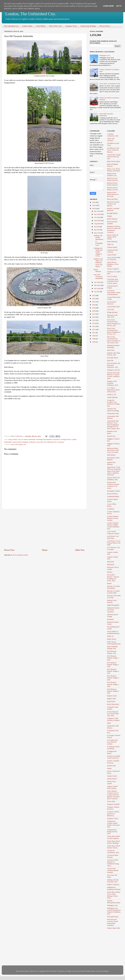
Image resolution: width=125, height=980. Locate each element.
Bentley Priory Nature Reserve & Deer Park (113, 194)
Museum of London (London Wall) (113, 592)
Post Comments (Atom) (20, 555)
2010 (94, 336)
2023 (94, 295)
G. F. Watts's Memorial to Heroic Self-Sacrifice (113, 390)
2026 (94, 202)
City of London (23, 439)
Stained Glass (111, 766)
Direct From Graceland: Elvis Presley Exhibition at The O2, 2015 (114, 323)
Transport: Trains (113, 818)
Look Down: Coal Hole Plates (113, 537)
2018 (94, 311)
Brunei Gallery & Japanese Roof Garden (113, 237)
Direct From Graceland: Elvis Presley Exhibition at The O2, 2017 (114, 331)
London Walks (27, 26)
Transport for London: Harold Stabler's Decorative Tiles (114, 824)
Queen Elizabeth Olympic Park (112, 648)
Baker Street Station (114, 161)
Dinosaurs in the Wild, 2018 (112, 316)
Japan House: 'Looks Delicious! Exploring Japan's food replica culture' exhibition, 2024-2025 (114, 471)
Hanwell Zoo (111, 436)
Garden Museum (112, 397)
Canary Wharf (13, 439)
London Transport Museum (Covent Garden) (113, 518)
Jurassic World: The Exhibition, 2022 (113, 479)
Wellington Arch (105, 55)
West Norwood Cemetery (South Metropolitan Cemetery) (113, 922)
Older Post (80, 550)
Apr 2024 (97, 282)
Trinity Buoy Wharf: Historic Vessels (114, 847)
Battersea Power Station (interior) (112, 184)
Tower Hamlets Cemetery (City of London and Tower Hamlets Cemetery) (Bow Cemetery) (113, 795)
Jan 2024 (97, 292)
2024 (94, 209)
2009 (94, 339)
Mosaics (110, 572)
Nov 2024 (97, 214)
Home (45, 550)
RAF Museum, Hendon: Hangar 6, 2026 (113, 691)
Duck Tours (111, 350)
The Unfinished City (11, 26)
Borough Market (112, 213)
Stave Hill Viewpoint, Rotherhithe (106, 115)
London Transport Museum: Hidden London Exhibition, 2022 (113, 526)
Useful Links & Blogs (88, 26)
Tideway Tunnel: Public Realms (112, 787)
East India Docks (113, 358)
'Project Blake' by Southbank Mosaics (113, 632)
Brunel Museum (97, 270)
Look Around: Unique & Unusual (113, 532)
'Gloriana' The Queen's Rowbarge (113, 410)
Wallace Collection (113, 885)
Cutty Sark (111, 309)
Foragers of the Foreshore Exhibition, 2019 (112, 383)
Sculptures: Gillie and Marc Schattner (113, 719)
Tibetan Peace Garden (112, 782)
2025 (94, 205)
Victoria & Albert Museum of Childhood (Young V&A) (113, 863)
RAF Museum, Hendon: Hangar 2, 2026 (113, 665)
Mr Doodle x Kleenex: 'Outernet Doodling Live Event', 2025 (113, 578)
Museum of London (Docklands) (113, 587)
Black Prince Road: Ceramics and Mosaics (113, 204)
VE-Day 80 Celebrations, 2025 (113, 851)
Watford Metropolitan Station (114, 902)
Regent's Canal (112, 696)
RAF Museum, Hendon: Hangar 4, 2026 (113, 678)
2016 (94, 317)
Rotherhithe (8, 442)
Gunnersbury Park (113, 413)
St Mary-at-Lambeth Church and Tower (114, 757)
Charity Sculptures (113, 269)
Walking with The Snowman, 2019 (113, 881)
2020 (94, 305)
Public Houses (112, 639)
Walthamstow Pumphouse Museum (114, 888)
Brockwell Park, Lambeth (112, 223)
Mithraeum (111, 564)
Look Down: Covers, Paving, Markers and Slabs (114, 543)
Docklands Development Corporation (48, 439)
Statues (109, 768)
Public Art (110, 636)
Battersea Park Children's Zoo (112, 175)
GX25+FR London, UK (18, 444)
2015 (94, 320)
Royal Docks (111, 701)
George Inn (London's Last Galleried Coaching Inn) (113, 403)
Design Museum (112, 312)
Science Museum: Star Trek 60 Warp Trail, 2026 (113, 714)
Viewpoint (61, 442)
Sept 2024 (98, 221)
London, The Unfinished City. (31, 14)
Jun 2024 (97, 230)
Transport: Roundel (113, 804)
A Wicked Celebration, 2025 (113, 135)
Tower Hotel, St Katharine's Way (110, 84)
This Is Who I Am (55, 26)
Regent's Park (111, 699)
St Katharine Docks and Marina (113, 748)
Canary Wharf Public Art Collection (114, 258)
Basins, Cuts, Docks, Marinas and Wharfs (114, 170)
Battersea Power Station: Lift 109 (112, 189)
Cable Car (110, 244)
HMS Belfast (111, 455)
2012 (94, 329)
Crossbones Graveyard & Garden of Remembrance (114, 292)
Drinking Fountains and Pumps (113, 346)
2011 (94, 333)
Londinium (111, 509)
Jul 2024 (97, 227)
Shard (109, 723)
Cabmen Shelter (112, 247)
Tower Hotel (111, 801)
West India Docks (113, 917)
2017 (94, 314)
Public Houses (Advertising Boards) (114, 643)
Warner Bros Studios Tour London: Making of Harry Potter (114, 895)
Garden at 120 (112, 394)
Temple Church (112, 776)
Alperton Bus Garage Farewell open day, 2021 (114, 157)
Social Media (41, 26)
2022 (94, 298)
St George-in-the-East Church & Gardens (113, 742)
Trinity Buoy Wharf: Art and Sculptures (114, 837)
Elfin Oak (110, 360)
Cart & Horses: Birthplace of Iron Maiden (113, 264)
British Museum (112, 219)
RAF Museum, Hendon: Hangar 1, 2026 (113, 658)
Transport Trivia (71, 26)
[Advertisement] (44, 529)
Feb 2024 (97, 288)
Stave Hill (40, 442)
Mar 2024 (97, 285)
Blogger (106, 971)
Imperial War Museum (111, 463)
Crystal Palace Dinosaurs (112, 303)
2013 (94, 326)
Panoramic (111, 619)
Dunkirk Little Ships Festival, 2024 (114, 354)
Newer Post (9, 550)
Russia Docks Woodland (20, 442)
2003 (94, 342)
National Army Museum (112, 601)
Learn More (108, 6)
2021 (94, 302)
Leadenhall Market (113, 496)
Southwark (32, 442)
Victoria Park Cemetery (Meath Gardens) (113, 870)
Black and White (112, 199)
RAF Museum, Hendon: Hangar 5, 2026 (113, 684)
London (74, 439)
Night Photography (113, 605)
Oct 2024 (97, 217)
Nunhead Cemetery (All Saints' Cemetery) (113, 610)
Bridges (110, 216)
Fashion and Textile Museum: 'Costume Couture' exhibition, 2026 (113, 376)
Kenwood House (112, 494)
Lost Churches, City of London (113, 548)
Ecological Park (66, 439)
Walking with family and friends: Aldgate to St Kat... (98, 252)
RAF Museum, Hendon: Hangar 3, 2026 (113, 671)
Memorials (111, 562)
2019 (94, 308)
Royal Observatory (113, 704)
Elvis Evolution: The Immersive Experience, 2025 (114, 365)
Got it (119, 6)
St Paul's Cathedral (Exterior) (113, 762)
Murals (109, 583)
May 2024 (98, 233)
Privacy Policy (105, 26)
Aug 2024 (97, 224)
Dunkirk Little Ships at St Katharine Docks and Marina (98, 263)
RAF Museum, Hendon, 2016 (112, 652)
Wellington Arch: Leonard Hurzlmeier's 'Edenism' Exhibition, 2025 (114, 911)
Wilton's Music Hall (113, 928)
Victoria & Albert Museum (113, 856)
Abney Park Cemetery (111, 140)
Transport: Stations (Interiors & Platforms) (113, 814)
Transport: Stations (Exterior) (113, 808)
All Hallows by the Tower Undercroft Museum (113, 150)
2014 (94, 323)
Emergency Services (114, 370)
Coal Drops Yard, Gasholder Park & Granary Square (113, 281)
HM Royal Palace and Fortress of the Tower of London (113, 450)
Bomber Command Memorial (113, 209)
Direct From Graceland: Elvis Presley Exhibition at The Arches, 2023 (114, 340)
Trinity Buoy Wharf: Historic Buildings (114, 842)
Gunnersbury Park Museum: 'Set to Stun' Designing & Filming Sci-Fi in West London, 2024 (113, 425)
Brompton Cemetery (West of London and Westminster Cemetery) (114, 229)
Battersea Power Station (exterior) (113, 179)
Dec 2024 (97, 211)
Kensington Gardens (114, 491)
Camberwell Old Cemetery (112, 251)
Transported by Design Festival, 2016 (112, 832)
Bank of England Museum (112, 165)
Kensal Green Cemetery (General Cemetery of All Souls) (113, 485)
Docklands (32, 439)
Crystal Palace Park (113, 307)
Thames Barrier (112, 779)
